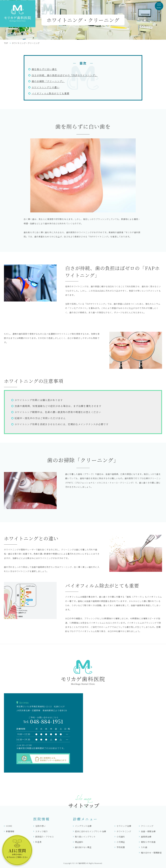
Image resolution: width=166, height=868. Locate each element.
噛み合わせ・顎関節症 (151, 853)
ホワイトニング (124, 831)
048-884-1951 (43, 721)
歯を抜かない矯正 (83, 847)
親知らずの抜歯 (148, 842)
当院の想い (41, 826)
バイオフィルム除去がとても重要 (50, 93)
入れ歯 (144, 847)
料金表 (38, 842)
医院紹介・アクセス (45, 837)
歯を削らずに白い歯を (44, 69)
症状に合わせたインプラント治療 (91, 831)
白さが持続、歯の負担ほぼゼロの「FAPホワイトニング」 (65, 75)
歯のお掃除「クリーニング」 (48, 81)
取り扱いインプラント (85, 837)
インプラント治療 (83, 826)
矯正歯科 (79, 842)
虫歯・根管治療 (148, 831)
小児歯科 (121, 837)
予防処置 (121, 847)
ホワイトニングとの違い (46, 87)
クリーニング (147, 826)
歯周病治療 (146, 837)
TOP (6, 43)
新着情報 (10, 831)
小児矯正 (121, 842)
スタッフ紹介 (42, 831)
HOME (9, 826)
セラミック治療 (124, 826)
